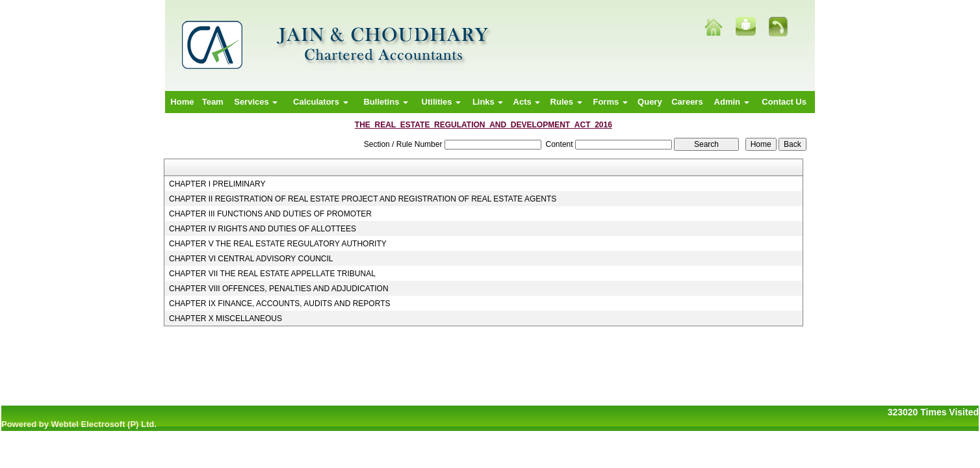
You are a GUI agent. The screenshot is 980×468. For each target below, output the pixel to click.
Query (650, 102)
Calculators (320, 102)
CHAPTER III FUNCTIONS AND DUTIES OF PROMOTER (270, 214)
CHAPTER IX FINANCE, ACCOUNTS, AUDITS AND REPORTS (280, 304)
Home (182, 102)
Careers (687, 102)
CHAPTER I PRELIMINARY (217, 184)
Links (488, 102)
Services (256, 102)
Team (213, 102)
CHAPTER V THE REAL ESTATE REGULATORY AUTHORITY (278, 244)
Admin (732, 102)
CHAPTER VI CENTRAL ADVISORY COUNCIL (251, 259)
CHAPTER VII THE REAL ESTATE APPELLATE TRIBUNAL (272, 274)
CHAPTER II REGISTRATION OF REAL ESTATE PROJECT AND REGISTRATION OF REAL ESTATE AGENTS (363, 199)
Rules (566, 102)
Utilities (442, 102)
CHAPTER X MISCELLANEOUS (226, 318)
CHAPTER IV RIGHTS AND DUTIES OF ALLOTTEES (263, 229)
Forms (610, 102)
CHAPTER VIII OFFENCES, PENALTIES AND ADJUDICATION (279, 289)
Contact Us (784, 102)
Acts (527, 102)
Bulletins (386, 102)
